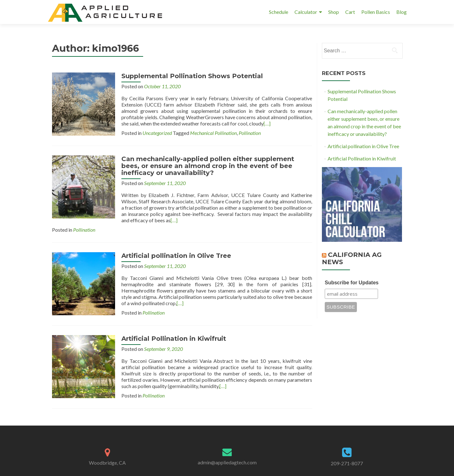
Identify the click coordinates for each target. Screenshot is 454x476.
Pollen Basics (376, 12)
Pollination (250, 133)
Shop (334, 12)
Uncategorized (157, 133)
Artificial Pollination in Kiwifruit (174, 339)
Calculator (306, 12)
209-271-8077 (347, 463)
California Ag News (352, 258)
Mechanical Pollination (213, 133)
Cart (350, 12)
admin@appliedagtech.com (227, 462)
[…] (267, 123)
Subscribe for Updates (352, 283)
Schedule (279, 12)
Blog (402, 12)
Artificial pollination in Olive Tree (176, 256)
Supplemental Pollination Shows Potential (192, 76)
